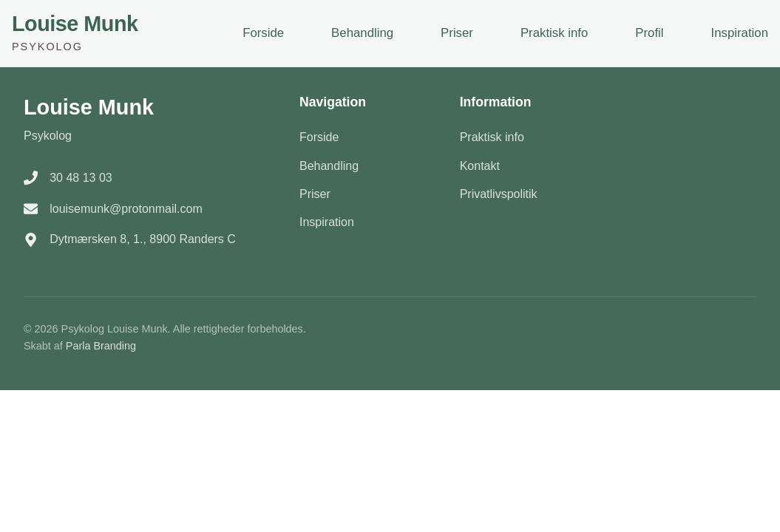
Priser (457, 33)
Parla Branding (101, 346)
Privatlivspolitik (499, 194)
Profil (649, 33)
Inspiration (740, 33)
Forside (263, 33)
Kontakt (480, 166)
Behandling (362, 33)
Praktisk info (554, 33)
